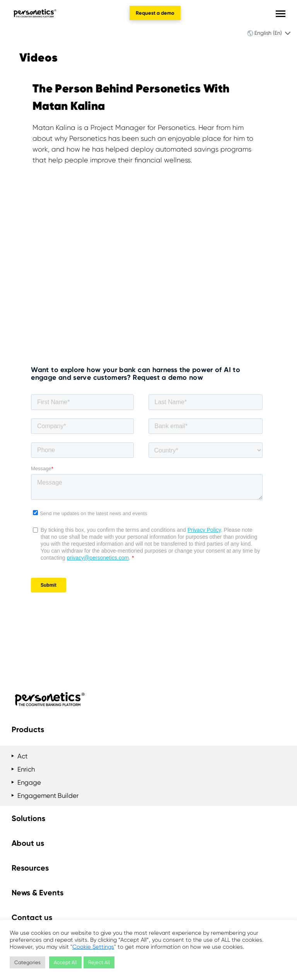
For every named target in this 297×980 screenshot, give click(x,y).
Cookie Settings (93, 947)
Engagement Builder (48, 796)
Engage (29, 782)
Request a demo (155, 13)
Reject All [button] (99, 962)
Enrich (26, 769)
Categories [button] (27, 962)
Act (22, 756)
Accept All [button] (65, 962)
